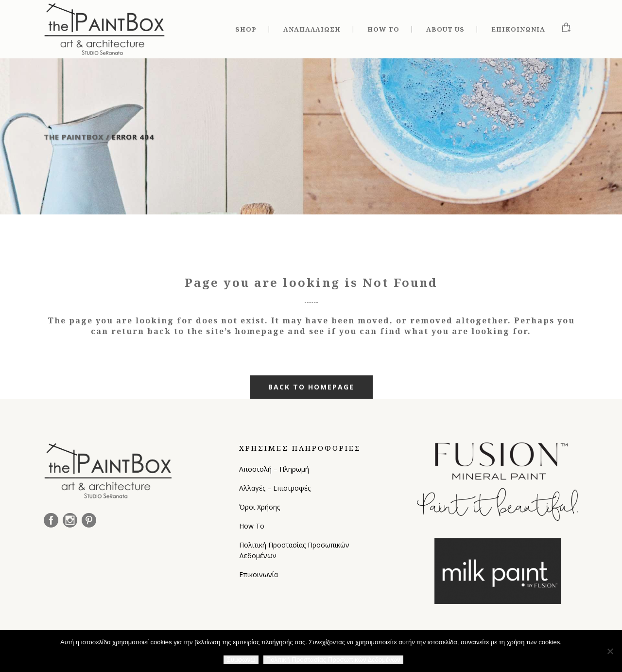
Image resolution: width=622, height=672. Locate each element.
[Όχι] (610, 651)
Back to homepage (311, 387)
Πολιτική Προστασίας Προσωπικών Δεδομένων (294, 550)
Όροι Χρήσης (259, 507)
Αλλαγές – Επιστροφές (275, 488)
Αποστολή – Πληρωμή (274, 469)
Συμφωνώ (241, 660)
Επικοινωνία (259, 575)
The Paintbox (74, 137)
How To (252, 526)
